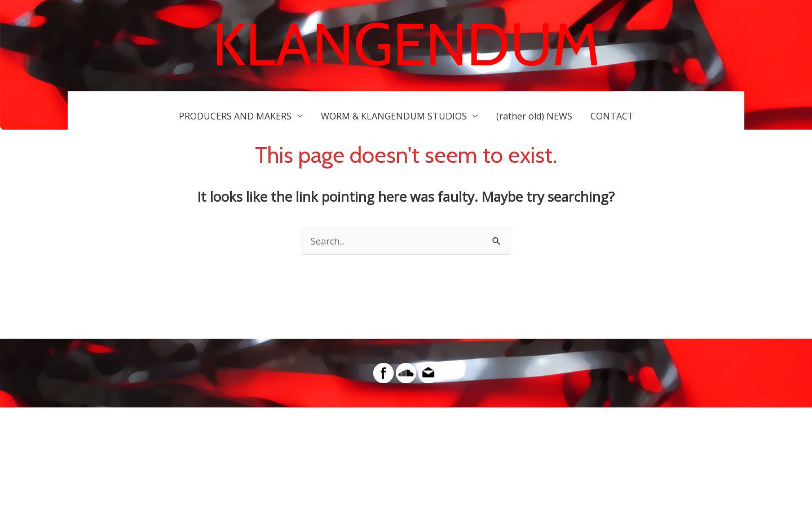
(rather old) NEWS (534, 116)
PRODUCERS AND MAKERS (235, 116)
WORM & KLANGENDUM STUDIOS (394, 116)
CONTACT (612, 116)
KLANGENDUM (406, 44)
